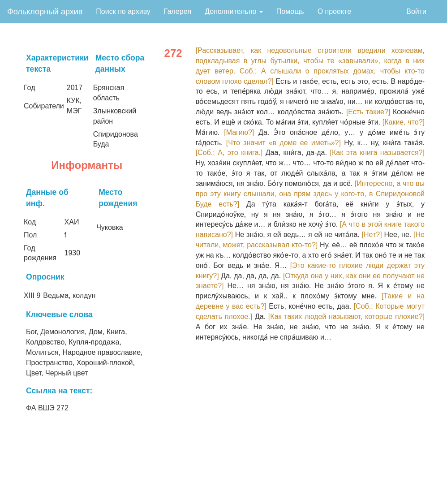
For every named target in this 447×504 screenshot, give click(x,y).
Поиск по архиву (123, 11)
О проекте (334, 11)
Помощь (290, 11)
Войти (416, 11)
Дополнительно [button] (234, 11)
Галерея (178, 11)
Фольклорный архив (45, 12)
